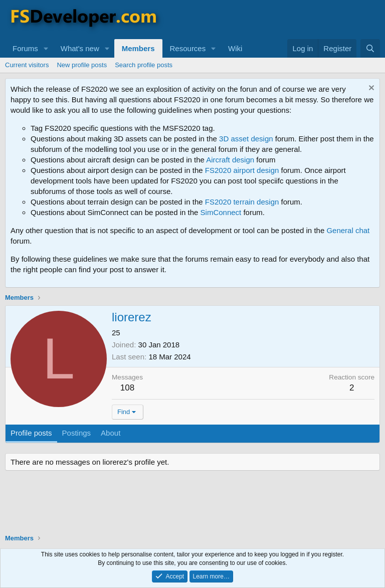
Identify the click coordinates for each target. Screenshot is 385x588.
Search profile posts (144, 65)
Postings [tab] (77, 433)
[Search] (370, 48)
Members (138, 48)
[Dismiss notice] (370, 89)
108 (127, 388)
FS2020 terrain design (242, 202)
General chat (348, 230)
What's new (80, 48)
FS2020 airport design (242, 170)
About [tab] (111, 433)
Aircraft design (230, 160)
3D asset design (246, 139)
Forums (25, 48)
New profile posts (82, 65)
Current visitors (27, 65)
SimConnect (221, 212)
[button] (46, 48)
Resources (188, 48)
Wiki (235, 48)
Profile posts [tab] (31, 433)
